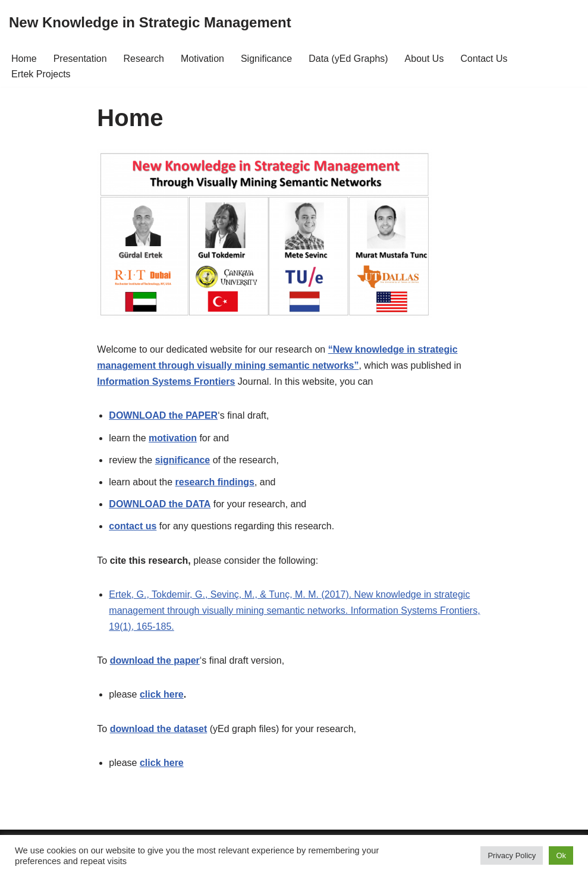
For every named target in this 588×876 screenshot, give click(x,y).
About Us (425, 59)
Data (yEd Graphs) (348, 59)
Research (144, 59)
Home (24, 59)
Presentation (80, 59)
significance (183, 460)
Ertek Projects (41, 74)
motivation (173, 438)
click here (162, 694)
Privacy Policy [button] (512, 855)
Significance (266, 59)
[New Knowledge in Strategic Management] (150, 23)
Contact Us (484, 59)
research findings (215, 482)
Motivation (202, 59)
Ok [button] (561, 855)
